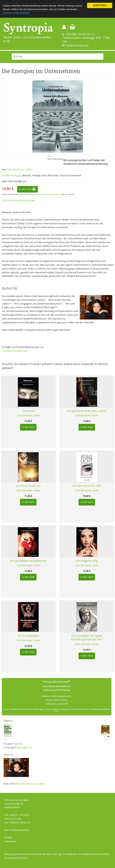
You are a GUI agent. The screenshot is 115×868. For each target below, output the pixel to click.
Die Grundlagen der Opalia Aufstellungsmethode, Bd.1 (87, 638)
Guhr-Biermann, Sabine (20, 169)
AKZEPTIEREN (100, 5)
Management (25, 747)
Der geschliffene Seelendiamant (28, 561)
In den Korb (28, 189)
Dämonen (28, 411)
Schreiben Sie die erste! (15, 351)
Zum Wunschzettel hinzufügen (19, 200)
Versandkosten (70, 854)
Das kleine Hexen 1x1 (28, 486)
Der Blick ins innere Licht (87, 486)
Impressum (10, 841)
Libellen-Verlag (10, 175)
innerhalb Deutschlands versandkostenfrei (41, 194)
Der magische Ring (87, 561)
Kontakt (8, 838)
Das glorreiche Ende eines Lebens (87, 411)
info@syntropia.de (77, 45)
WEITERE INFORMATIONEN (16, 13)
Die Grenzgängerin (28, 636)
